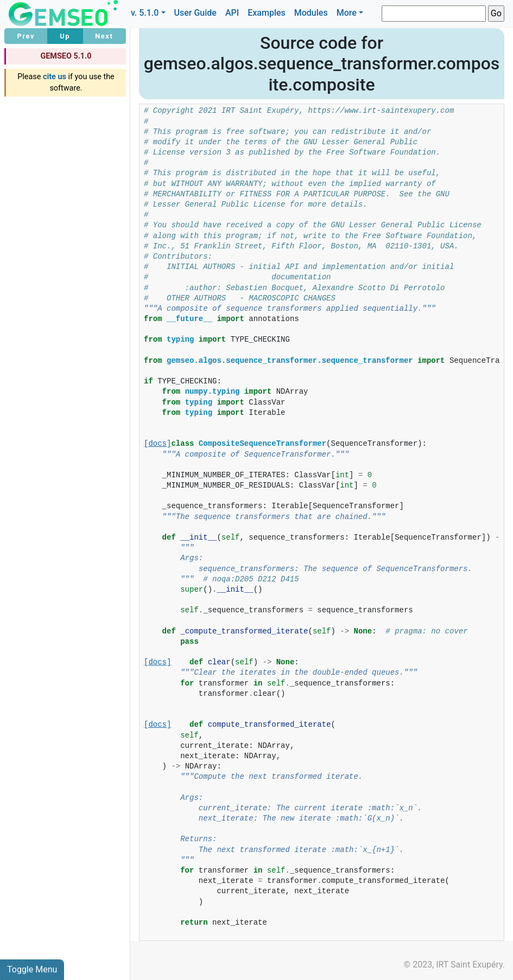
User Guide (195, 13)
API (232, 13)
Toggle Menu (32, 969)
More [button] (347, 13)
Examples (267, 13)
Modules (311, 13)
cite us (55, 77)
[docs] (157, 444)
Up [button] (65, 36)
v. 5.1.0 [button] (145, 13)
